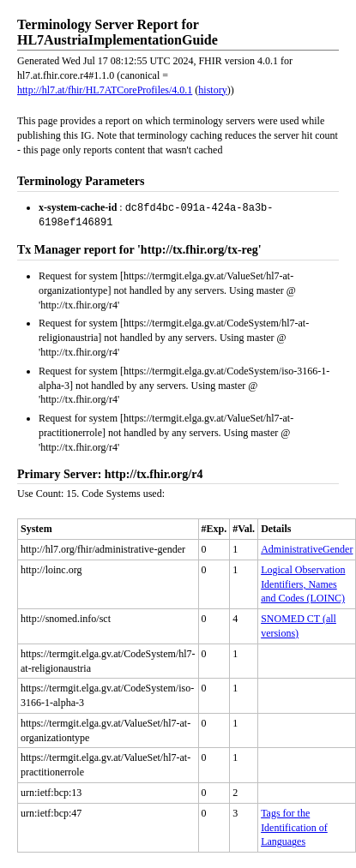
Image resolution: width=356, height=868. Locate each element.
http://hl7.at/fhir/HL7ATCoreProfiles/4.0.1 (105, 90)
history (212, 90)
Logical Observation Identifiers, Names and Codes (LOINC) (303, 583)
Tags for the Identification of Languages (294, 826)
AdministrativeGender (307, 548)
